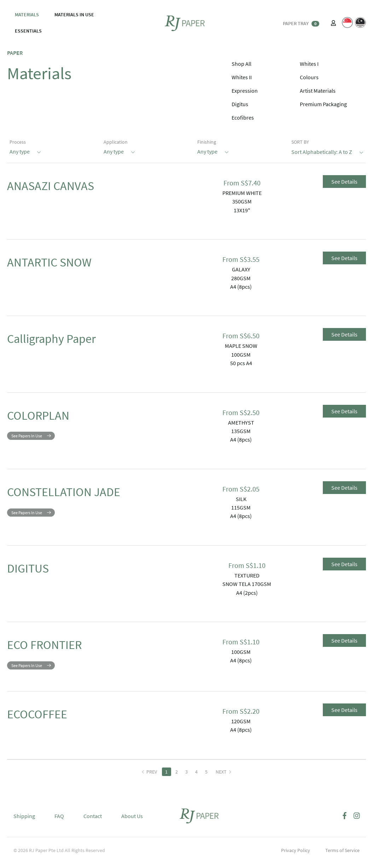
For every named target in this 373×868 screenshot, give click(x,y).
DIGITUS (37, 571)
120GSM (241, 726)
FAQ (59, 821)
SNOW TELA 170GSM (247, 584)
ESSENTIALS (28, 31)
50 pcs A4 (241, 363)
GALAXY (241, 269)
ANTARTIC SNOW (66, 265)
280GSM (241, 278)
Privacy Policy (296, 856)
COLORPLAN (51, 418)
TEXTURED (247, 575)
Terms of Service (342, 856)
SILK (241, 499)
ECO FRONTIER (60, 647)
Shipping (24, 821)
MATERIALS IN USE (74, 15)
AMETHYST (241, 422)
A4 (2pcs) (247, 593)
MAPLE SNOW (241, 346)
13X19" (242, 210)
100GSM (241, 355)
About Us (132, 821)
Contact (93, 821)
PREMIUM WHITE (242, 193)
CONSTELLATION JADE (87, 494)
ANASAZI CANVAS (68, 188)
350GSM (242, 201)
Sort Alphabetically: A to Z (327, 151)
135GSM (241, 431)
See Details (344, 182)
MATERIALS (27, 15)
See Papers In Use (27, 441)
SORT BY (300, 142)
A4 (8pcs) (241, 287)
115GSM (241, 507)
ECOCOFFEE (49, 722)
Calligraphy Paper (69, 341)
